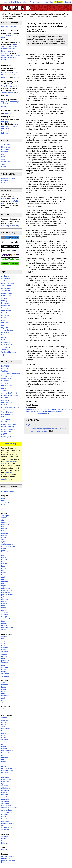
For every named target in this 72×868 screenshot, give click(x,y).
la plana (4, 564)
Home (5, 2)
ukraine (4, 625)
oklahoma (5, 786)
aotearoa (5, 682)
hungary (4, 555)
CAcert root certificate (7, 474)
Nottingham (6, 180)
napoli (4, 586)
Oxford (4, 157)
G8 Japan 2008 (7, 414)
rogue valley (6, 799)
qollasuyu (5, 663)
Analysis (4, 281)
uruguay (4, 672)
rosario (4, 665)
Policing (4, 337)
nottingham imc (7, 592)
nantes (4, 584)
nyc (3, 784)
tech (3, 863)
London (4, 154)
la (2, 755)
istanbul (4, 560)
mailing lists (6, 858)
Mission (26, 2)
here (6, 95)
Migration (5, 328)
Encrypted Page (10, 444)
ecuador (4, 654)
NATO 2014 (6, 366)
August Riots (6, 378)
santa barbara (6, 810)
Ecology (4, 301)
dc (2, 744)
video (3, 504)
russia (4, 610)
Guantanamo (6, 400)
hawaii (4, 746)
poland (4, 601)
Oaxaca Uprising (8, 427)
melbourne (5, 696)
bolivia (4, 639)
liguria (4, 568)
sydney (4, 702)
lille (3, 570)
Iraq (3, 325)
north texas (5, 782)
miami (4, 762)
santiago (4, 667)
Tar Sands (5, 391)
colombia (5, 652)
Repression (6, 342)
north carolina (6, 779)
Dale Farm (5, 381)
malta (3, 579)
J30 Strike (5, 383)
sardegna (5, 612)
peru (3, 658)
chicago (4, 735)
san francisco (6, 806)
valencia (4, 630)
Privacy (33, 2)
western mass (6, 828)
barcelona (5, 524)
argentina (5, 636)
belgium (4, 529)
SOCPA (4, 434)
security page (6, 479)
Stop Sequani (6, 419)
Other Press (6, 332)
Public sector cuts (8, 340)
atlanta (4, 724)
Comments (32, 420)
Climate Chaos (7, 296)
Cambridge (5, 149)
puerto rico (5, 661)
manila (4, 694)
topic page (8, 113)
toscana (4, 623)
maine (4, 760)
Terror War (5, 350)
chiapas (4, 641)
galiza (4, 548)
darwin (4, 689)
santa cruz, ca (7, 812)
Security (60, 2)
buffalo (4, 733)
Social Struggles (7, 345)
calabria (4, 538)
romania (4, 608)
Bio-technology (7, 293)
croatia (4, 540)
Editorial (18, 2)
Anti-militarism (7, 288)
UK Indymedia (25, 7)
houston (4, 748)
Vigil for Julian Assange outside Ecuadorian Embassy (10, 104)
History (4, 320)
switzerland (6, 619)
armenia (4, 518)
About (39, 2)
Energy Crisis (6, 305)
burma (4, 687)
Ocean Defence (7, 330)
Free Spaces (6, 310)
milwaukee (5, 766)
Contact (45, 2)
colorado (5, 740)
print (3, 498)
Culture (4, 298)
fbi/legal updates (7, 856)
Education (5, 303)
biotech (4, 850)
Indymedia (5, 323)
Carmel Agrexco (7, 412)
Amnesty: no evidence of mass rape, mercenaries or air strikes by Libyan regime (46, 26)
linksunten (5, 573)
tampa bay (5, 819)
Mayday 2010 (6, 388)
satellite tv (5, 502)
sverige (4, 617)
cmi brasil (5, 647)
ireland (4, 557)
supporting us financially (10, 226)
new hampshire (7, 770)
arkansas (5, 720)
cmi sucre (5, 650)
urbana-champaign (8, 823)
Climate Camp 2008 (9, 424)
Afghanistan (6, 278)
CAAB (16, 77)
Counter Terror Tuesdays (9, 85)
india (3, 709)
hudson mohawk (7, 751)
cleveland (5, 738)
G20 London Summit (9, 393)
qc (2, 700)
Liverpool (5, 152)
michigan (5, 764)
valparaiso (5, 674)
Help (51, 2)
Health (4, 318)
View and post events (9, 27)
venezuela (5, 676)
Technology (6, 347)
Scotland (5, 183)
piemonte (5, 599)
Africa (3, 509)
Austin (4, 726)
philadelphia (6, 788)
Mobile (11, 2)
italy (3, 562)
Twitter (13, 199)
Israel (3, 841)
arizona (4, 718)
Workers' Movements (9, 352)
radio (3, 500)
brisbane (5, 685)
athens (4, 520)
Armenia (4, 836)
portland (4, 792)
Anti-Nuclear (6, 286)
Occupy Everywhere (9, 376)
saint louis (5, 801)
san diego (5, 803)
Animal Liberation (8, 283)
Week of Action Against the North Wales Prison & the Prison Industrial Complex (10, 49)
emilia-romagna (7, 544)
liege (3, 566)
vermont (4, 825)
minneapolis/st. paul (9, 768)
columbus (5, 742)
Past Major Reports (8, 437)
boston (4, 731)
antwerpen (5, 516)
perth (3, 698)
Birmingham (6, 147)
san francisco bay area (10, 808)
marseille (5, 581)
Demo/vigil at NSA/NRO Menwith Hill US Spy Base (10, 75)
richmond (5, 795)
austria (4, 522)
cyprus (4, 542)
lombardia (5, 575)
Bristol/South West (8, 178)
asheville (5, 722)
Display (29, 425)
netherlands (6, 588)
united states (6, 821)
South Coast (6, 162)
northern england (8, 590)
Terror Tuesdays (7, 93)
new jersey (5, 773)
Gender (4, 313)
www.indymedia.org (9, 491)
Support (68, 2)
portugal (4, 603)
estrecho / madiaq (8, 546)
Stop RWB (5, 422)
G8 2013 (5, 368)
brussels (4, 533)
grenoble (5, 553)
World (4, 167)
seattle (4, 817)
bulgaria (4, 535)
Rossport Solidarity (8, 429)
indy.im (4, 199)
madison (4, 757)
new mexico (6, 775)
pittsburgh (5, 790)
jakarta (4, 691)
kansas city (5, 753)
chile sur (4, 645)
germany (5, 551)
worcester (5, 830)
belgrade (5, 531)
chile (3, 643)
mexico (4, 656)
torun (3, 621)
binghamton (6, 729)
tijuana (4, 669)
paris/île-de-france (8, 595)
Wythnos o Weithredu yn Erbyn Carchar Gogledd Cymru (10, 58)
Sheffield (5, 159)
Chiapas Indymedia (8, 132)
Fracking (5, 308)
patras (4, 597)
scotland (4, 614)
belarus (4, 526)
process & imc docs (9, 861)
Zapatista (5, 355)
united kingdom (7, 628)
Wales (4, 164)
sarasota (5, 814)
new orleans (6, 777)
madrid (4, 577)
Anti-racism (6, 291)
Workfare (5, 371)
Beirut (4, 839)
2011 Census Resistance (11, 373)
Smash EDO (6, 432)
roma (3, 606)
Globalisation (6, 315)
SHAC (4, 417)
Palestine (5, 335)
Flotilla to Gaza (7, 386)
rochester (5, 797)
